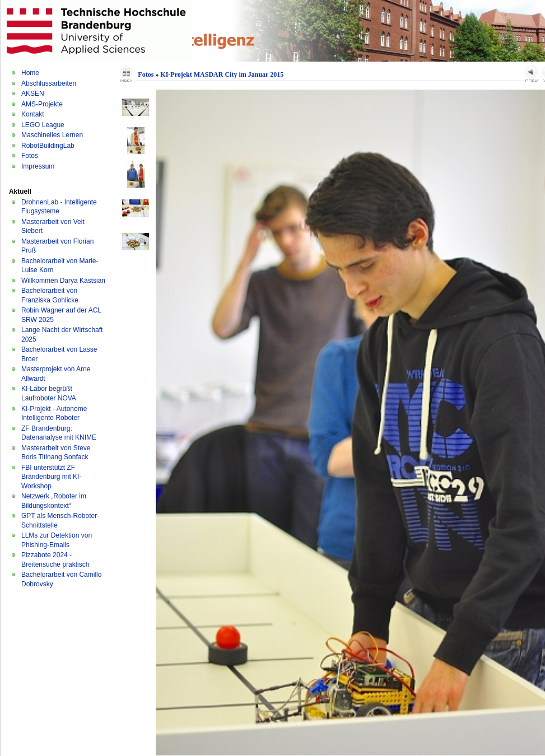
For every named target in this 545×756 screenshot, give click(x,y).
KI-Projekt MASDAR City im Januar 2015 (222, 74)
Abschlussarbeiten (49, 83)
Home (30, 73)
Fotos (30, 156)
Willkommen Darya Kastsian (63, 281)
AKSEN (33, 94)
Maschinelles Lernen (52, 135)
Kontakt (33, 114)
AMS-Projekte (42, 104)
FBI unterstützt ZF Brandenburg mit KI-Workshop (51, 477)
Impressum (38, 166)
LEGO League (43, 125)
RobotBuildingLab (48, 146)
